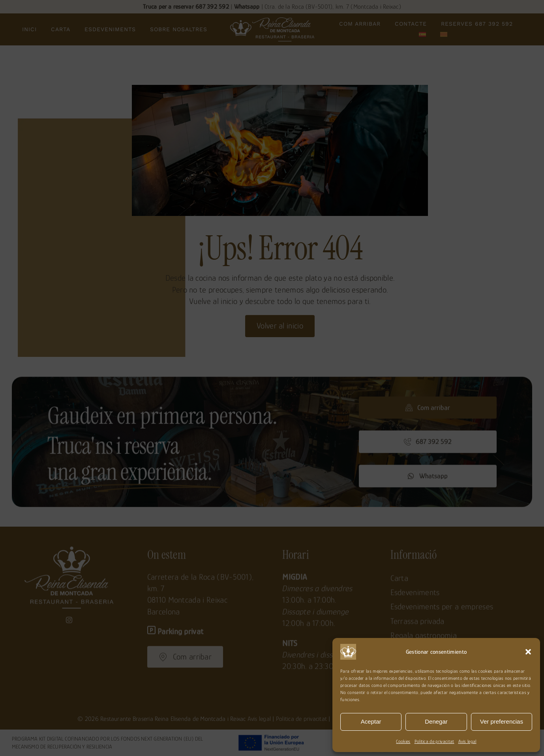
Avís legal (467, 741)
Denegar (436, 721)
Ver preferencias (502, 721)
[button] (528, 652)
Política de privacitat (434, 741)
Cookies (403, 741)
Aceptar (371, 721)
